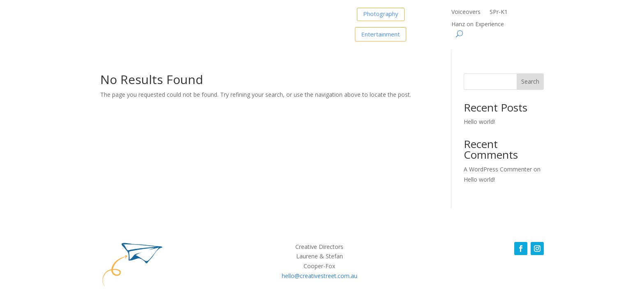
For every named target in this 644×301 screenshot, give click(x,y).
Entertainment (381, 34)
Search (530, 81)
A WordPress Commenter (498, 169)
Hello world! (479, 122)
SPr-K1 (499, 12)
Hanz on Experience (478, 25)
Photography (381, 13)
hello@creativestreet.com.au (320, 276)
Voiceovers (466, 12)
